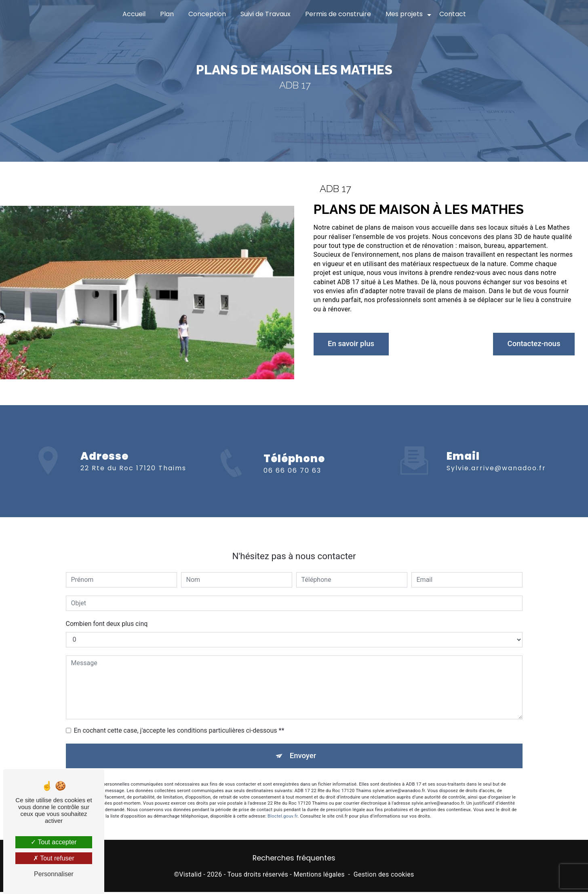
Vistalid (190, 876)
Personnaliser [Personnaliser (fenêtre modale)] (54, 874)
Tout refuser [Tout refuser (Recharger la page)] (54, 858)
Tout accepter (54, 842)
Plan (167, 14)
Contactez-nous (531, 344)
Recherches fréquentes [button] (294, 860)
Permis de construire (338, 14)
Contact (453, 14)
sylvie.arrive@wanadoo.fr (496, 461)
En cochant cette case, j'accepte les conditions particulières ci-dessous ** (179, 723)
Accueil (134, 14)
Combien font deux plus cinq (107, 616)
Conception (207, 14)
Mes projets (404, 14)
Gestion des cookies (384, 876)
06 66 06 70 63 (292, 479)
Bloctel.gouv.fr (282, 810)
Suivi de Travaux (266, 14)
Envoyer (303, 749)
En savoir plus (354, 344)
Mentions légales (319, 876)
